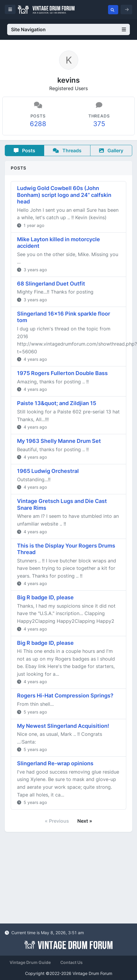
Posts (24, 150)
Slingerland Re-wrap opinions (55, 763)
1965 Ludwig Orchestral (48, 471)
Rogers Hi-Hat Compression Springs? (65, 696)
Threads (67, 150)
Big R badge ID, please (45, 597)
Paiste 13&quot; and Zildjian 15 (57, 403)
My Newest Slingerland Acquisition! (63, 726)
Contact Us (71, 962)
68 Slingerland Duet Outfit (51, 284)
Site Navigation (68, 29)
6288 (38, 124)
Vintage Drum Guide (30, 962)
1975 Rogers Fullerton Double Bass (62, 373)
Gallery (111, 150)
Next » (85, 821)
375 (99, 124)
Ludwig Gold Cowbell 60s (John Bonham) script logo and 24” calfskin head (64, 195)
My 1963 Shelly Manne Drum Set (59, 441)
